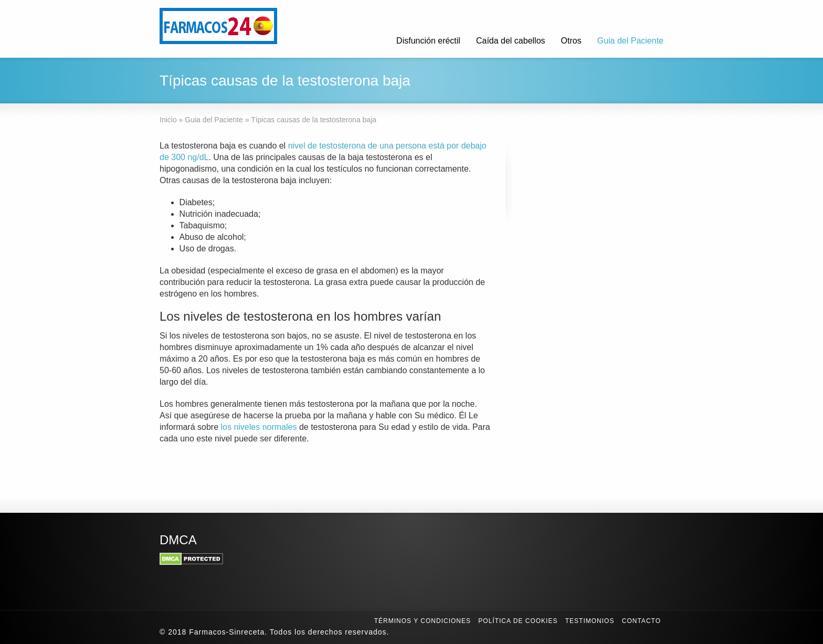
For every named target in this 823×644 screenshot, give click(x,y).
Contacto (641, 621)
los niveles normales (259, 427)
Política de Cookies (518, 621)
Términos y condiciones (423, 621)
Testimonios (590, 621)
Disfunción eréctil (428, 41)
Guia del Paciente (630, 41)
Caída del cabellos (511, 41)
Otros (571, 41)
